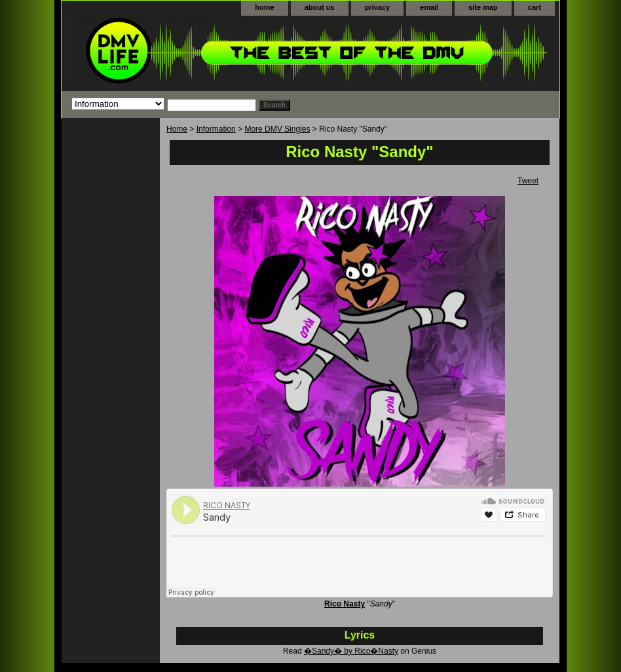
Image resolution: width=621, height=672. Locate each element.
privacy (378, 7)
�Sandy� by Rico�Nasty (351, 651)
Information (216, 129)
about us (320, 7)
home (264, 7)
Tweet (528, 181)
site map (483, 7)
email (429, 7)
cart (535, 7)
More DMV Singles (277, 129)
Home (177, 129)
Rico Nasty (345, 604)
